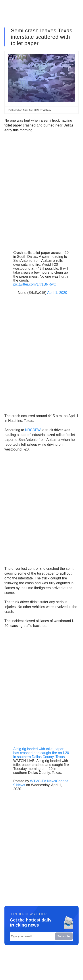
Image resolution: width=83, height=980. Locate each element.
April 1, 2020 (57, 293)
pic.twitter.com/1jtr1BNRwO (35, 284)
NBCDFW (33, 430)
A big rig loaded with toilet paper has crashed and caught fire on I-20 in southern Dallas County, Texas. (41, 753)
